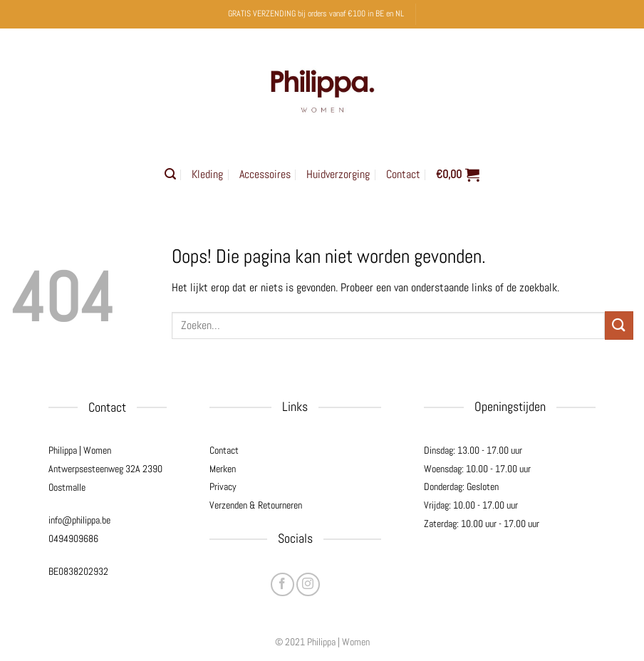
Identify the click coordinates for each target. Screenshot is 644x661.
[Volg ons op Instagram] (308, 584)
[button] (170, 174)
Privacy (223, 486)
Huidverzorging (338, 174)
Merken (223, 469)
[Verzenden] (619, 325)
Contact (403, 174)
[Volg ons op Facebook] (282, 584)
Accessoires (265, 174)
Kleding (207, 174)
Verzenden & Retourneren (256, 505)
